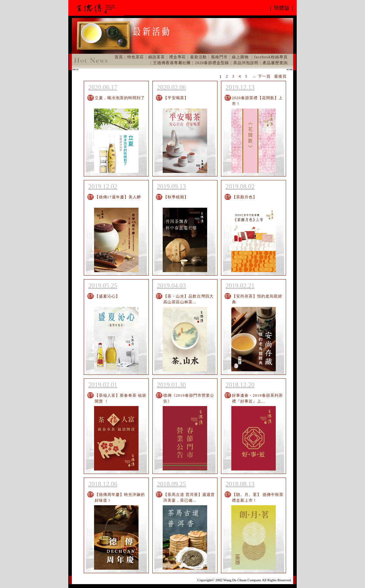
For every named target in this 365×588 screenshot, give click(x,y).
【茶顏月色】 (245, 197)
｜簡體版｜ (282, 8)
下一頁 (264, 76)
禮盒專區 (178, 57)
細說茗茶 (157, 57)
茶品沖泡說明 (246, 63)
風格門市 (219, 57)
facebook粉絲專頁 (271, 57)
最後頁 (280, 76)
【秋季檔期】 (176, 197)
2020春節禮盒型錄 (212, 63)
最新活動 (198, 57)
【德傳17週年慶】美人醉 (118, 197)
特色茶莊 (136, 57)
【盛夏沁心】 (107, 296)
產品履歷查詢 (275, 63)
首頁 (119, 57)
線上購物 (240, 57)
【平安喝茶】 (176, 98)
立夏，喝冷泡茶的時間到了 (120, 98)
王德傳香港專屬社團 (172, 63)
